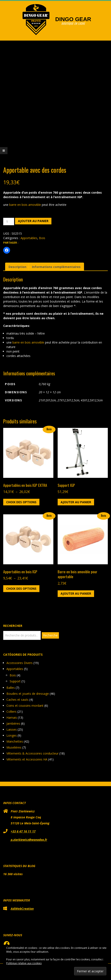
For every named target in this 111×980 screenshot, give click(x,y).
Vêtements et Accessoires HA (27, 759)
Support (15, 681)
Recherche (50, 635)
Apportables (29, 238)
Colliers (11, 712)
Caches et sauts (17, 700)
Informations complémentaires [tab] (56, 267)
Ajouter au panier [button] (76, 502)
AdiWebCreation (22, 909)
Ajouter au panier (33, 221)
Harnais (12, 717)
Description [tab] (17, 267)
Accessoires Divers (19, 663)
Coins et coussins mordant (25, 706)
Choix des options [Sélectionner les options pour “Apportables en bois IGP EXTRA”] (21, 502)
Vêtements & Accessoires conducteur (32, 753)
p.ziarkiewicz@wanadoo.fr (29, 840)
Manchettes (15, 741)
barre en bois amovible (25, 205)
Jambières (13, 723)
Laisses (12, 729)
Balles (11, 688)
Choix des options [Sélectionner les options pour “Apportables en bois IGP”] (21, 589)
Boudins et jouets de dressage (28, 694)
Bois (42, 238)
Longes (12, 735)
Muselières (14, 747)
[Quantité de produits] (9, 222)
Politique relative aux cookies (24, 963)
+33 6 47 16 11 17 (23, 831)
